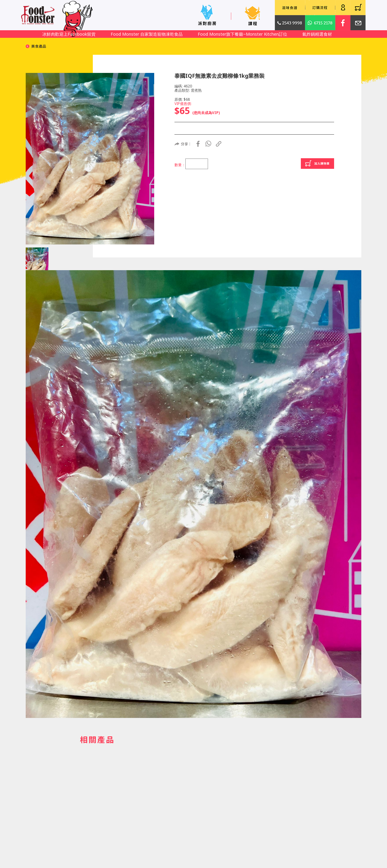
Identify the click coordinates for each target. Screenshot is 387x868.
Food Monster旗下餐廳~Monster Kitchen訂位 (242, 34)
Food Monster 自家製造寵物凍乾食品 (147, 34)
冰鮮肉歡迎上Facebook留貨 (69, 34)
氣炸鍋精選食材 (317, 34)
